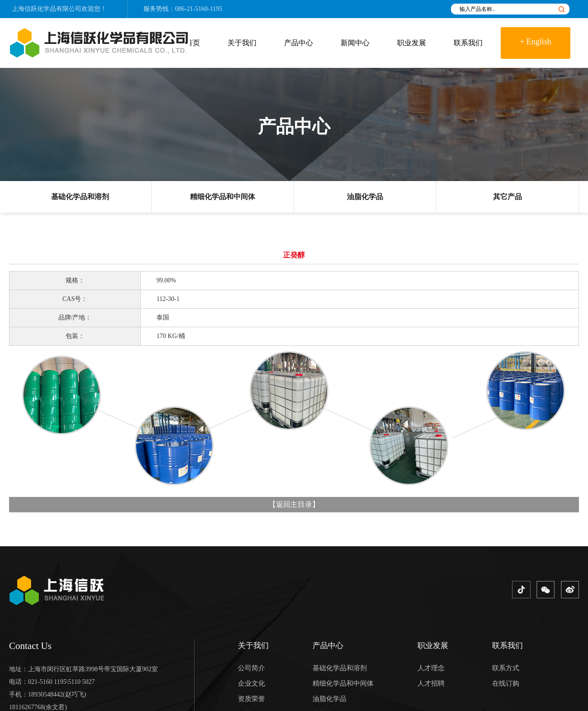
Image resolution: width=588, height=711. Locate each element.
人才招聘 (431, 683)
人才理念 (431, 668)
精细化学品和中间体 (223, 197)
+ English (536, 42)
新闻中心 (355, 43)
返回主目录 (294, 504)
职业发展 (412, 43)
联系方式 (506, 668)
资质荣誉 (251, 699)
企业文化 (251, 683)
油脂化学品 (365, 197)
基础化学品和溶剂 (80, 197)
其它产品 (507, 197)
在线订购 (506, 683)
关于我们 (242, 43)
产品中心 (299, 43)
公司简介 (251, 668)
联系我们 (468, 43)
